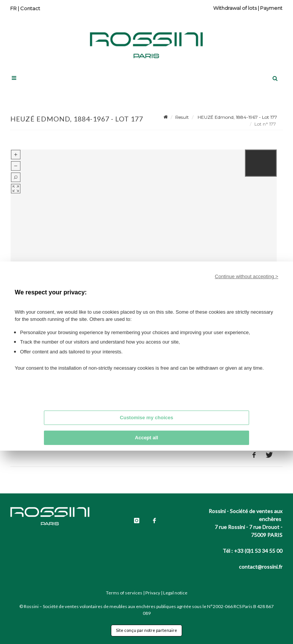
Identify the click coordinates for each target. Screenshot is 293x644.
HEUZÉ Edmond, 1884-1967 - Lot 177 (237, 117)
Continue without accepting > (247, 276)
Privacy (153, 593)
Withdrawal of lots (235, 8)
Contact (30, 8)
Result (182, 117)
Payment (271, 8)
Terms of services (124, 593)
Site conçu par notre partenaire (146, 630)
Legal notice (175, 593)
